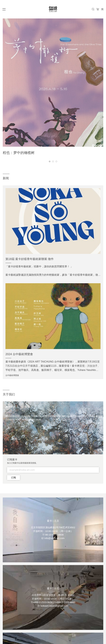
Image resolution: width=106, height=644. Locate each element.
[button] (50, 161)
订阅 (13, 478)
